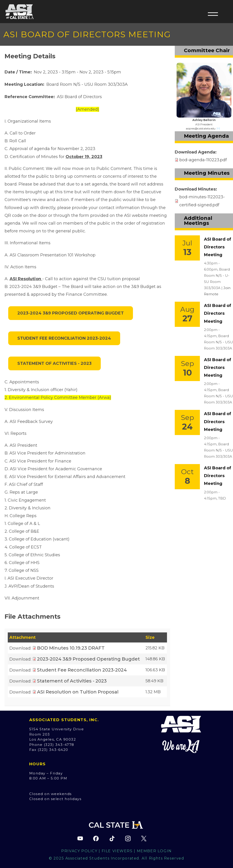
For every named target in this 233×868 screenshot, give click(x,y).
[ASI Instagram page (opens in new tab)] (128, 838)
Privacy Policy (79, 851)
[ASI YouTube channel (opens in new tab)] (80, 838)
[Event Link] (187, 248)
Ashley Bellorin (204, 120)
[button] (213, 14)
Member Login (154, 851)
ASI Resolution (25, 279)
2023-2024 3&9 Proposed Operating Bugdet (71, 313)
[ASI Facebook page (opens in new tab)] (96, 838)
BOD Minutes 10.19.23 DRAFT (71, 648)
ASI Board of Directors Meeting (218, 247)
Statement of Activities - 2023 (54, 363)
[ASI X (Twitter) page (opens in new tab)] (144, 838)
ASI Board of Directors (79, 97)
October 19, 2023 (84, 157)
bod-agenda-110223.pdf (203, 160)
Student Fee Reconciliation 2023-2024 (64, 338)
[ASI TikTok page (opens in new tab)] (112, 838)
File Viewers (117, 851)
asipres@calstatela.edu (201, 128)
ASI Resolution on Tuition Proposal (78, 692)
